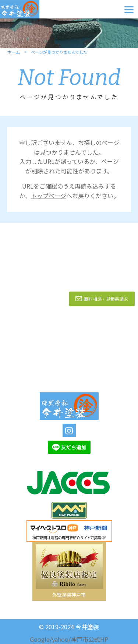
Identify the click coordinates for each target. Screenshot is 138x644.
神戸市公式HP (89, 639)
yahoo (60, 639)
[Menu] (129, 9)
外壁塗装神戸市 (69, 595)
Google (40, 639)
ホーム (14, 52)
